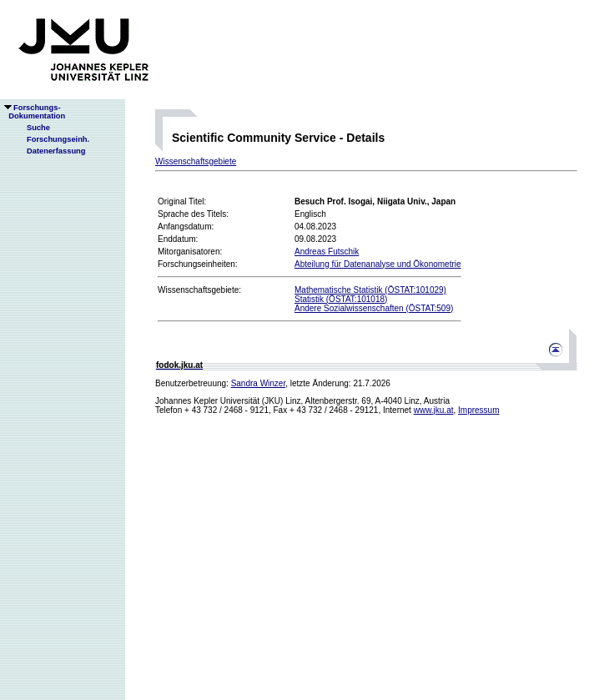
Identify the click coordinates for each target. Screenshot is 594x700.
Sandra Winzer (259, 383)
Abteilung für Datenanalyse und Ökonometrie (378, 264)
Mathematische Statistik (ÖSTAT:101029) (370, 290)
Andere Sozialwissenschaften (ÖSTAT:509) (374, 308)
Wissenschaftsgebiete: (199, 290)
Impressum (478, 410)
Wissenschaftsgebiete (196, 161)
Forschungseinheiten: (198, 264)
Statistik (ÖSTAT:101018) (341, 299)
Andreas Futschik (327, 252)
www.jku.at (434, 410)
